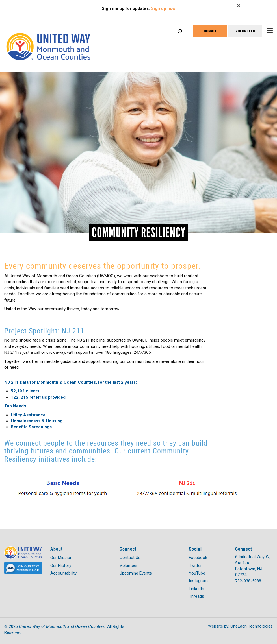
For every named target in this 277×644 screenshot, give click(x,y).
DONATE (210, 31)
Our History (61, 566)
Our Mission (61, 558)
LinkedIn (196, 589)
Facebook (198, 558)
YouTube (197, 573)
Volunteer (129, 566)
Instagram (198, 581)
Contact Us (130, 558)
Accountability (63, 573)
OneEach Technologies (252, 626)
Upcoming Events (136, 573)
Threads (196, 596)
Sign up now (163, 8)
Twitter (195, 566)
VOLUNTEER (245, 31)
